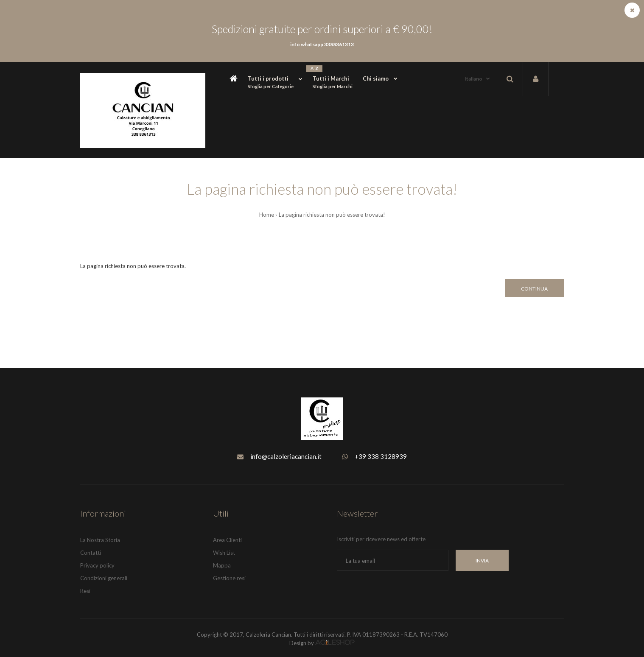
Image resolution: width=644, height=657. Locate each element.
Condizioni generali (104, 578)
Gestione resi (229, 578)
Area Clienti (227, 540)
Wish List (224, 553)
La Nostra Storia (100, 540)
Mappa (222, 565)
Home (267, 215)
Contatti (91, 553)
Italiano (473, 79)
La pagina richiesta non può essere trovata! (332, 215)
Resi (85, 591)
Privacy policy (97, 565)
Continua (534, 289)
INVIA (482, 561)
